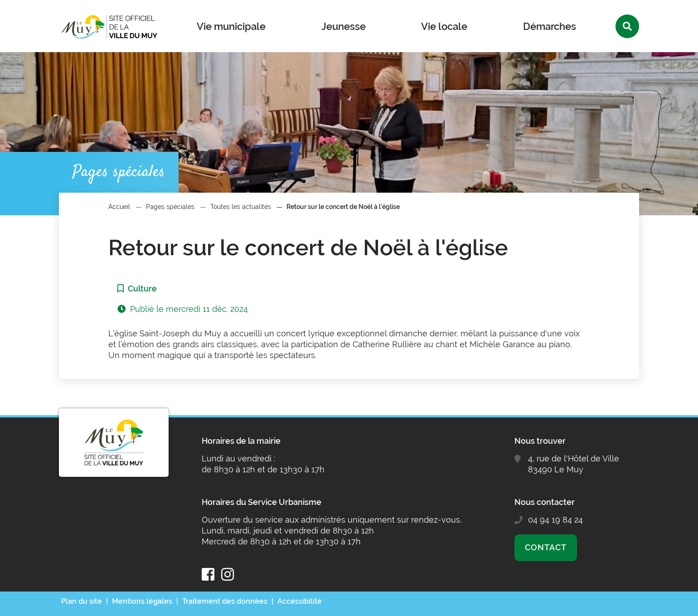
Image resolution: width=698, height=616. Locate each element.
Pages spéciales (170, 207)
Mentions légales (142, 601)
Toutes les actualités (241, 207)
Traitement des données (225, 601)
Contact (545, 547)
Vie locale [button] (444, 26)
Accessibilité (300, 601)
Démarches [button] (550, 26)
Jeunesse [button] (344, 26)
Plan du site (82, 601)
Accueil (119, 207)
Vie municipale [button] (231, 26)
